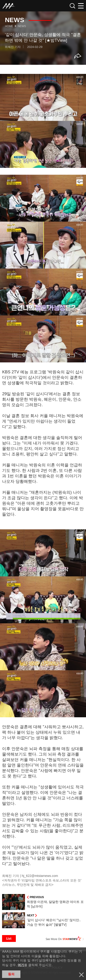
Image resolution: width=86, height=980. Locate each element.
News (22, 26)
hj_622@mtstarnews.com (40, 876)
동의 (11, 974)
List (9, 938)
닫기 (81, 975)
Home (9, 26)
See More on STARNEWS (65, 938)
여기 (21, 965)
